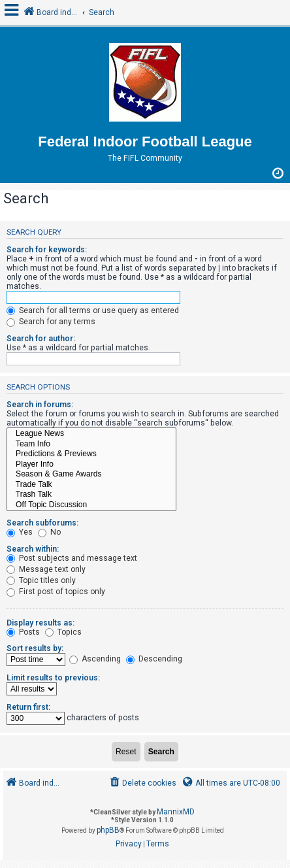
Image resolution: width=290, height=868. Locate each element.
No (49, 532)
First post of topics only (56, 592)
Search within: (33, 549)
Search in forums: (40, 405)
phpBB (108, 830)
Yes (20, 532)
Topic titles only (41, 580)
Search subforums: (42, 523)
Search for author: (41, 339)
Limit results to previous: (53, 678)
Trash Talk (91, 495)
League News (91, 434)
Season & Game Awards (91, 475)
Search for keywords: (47, 250)
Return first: (28, 707)
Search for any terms (51, 322)
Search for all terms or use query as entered (93, 310)
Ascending (95, 659)
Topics (63, 632)
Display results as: (40, 623)
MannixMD (176, 812)
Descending (154, 659)
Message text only (46, 569)
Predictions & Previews (91, 454)
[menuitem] (142, 783)
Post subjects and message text (72, 558)
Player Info (91, 465)
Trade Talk (91, 485)
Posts (23, 632)
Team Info (91, 444)
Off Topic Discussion (91, 505)
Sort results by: (35, 648)
